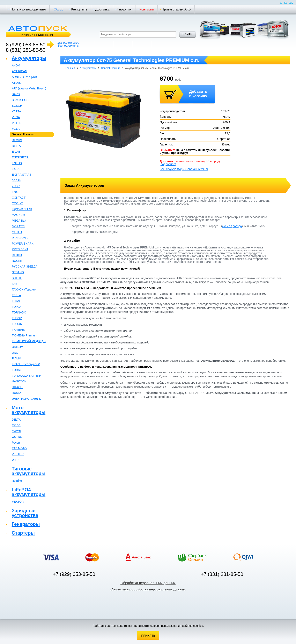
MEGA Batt (19, 221)
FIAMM (17, 358)
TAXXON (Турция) (24, 289)
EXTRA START (22, 175)
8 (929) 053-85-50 (26, 45)
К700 (15, 192)
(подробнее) (168, 164)
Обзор (58, 9)
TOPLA (17, 307)
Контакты (147, 9)
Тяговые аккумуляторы (29, 471)
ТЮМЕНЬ (18, 330)
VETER (17, 123)
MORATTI (18, 226)
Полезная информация (28, 9)
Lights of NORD (22, 209)
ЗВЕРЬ (17, 180)
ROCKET (18, 261)
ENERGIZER (20, 157)
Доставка (102, 9)
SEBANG (18, 272)
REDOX (17, 255)
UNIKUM (18, 347)
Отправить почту (286, 3)
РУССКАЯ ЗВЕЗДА (25, 267)
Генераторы (26, 524)
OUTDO (17, 437)
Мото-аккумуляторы (29, 410)
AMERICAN (20, 71)
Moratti (16, 431)
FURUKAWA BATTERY (27, 376)
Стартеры (23, 533)
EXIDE (16, 169)
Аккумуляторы (29, 58)
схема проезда (232, 226)
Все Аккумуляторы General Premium (184, 169)
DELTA (16, 146)
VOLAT (17, 129)
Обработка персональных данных (148, 583)
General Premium (23, 134)
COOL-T (17, 203)
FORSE (17, 370)
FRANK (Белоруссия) (26, 364)
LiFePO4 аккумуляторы (29, 492)
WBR (15, 460)
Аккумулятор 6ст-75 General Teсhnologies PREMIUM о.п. (157, 68)
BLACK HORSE (22, 100)
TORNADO (19, 312)
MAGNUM (18, 215)
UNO (15, 353)
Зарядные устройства (25, 513)
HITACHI (18, 387)
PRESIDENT (20, 249)
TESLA (16, 295)
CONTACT (19, 198)
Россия (17, 443)
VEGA (16, 117)
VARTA (16, 111)
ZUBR (16, 186)
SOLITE (17, 278)
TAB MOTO (19, 448)
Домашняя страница (281, 3)
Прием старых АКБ (176, 9)
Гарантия (124, 9)
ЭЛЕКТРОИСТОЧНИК (26, 399)
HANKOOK (19, 381)
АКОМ (16, 65)
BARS (16, 94)
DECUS (17, 140)
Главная (70, 68)
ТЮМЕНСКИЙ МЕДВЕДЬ (29, 341)
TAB (15, 284)
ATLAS (16, 83)
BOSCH (17, 106)
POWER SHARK (23, 244)
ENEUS (17, 163)
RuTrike (17, 481)
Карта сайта (291, 3)
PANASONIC (20, 238)
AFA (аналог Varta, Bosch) (29, 88)
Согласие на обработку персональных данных (148, 589)
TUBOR (17, 318)
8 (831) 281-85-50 (26, 50)
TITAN (16, 301)
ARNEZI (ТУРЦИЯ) (24, 77)
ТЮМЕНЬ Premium (25, 335)
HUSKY (17, 393)
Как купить (79, 9)
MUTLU (17, 232)
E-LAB (16, 152)
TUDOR (17, 324)
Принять (148, 636)
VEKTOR (18, 454)
